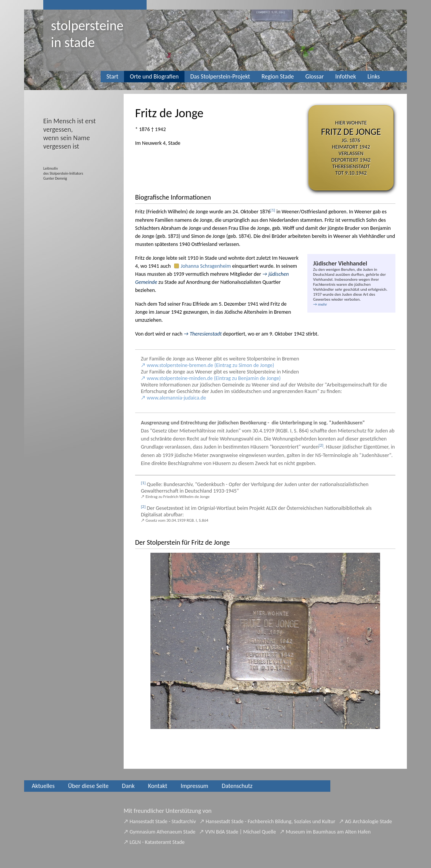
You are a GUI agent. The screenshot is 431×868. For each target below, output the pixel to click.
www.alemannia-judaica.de (177, 398)
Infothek (346, 76)
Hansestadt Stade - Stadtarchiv (163, 821)
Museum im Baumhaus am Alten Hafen (328, 832)
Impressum (194, 786)
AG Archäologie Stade (368, 821)
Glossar (315, 76)
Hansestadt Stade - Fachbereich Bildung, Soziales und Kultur (270, 821)
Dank (128, 786)
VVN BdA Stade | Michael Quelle (241, 832)
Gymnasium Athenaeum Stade (163, 832)
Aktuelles (43, 786)
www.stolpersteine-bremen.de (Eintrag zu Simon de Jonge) (211, 365)
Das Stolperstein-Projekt (220, 76)
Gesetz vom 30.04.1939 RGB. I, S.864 (177, 520)
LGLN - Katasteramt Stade (157, 842)
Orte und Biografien (154, 76)
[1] (273, 210)
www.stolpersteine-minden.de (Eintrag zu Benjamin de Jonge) (214, 378)
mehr (322, 304)
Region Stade (278, 76)
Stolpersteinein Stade (87, 34)
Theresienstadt (206, 334)
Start (112, 76)
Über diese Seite (88, 786)
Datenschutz (237, 786)
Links (374, 76)
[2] (321, 445)
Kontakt (158, 786)
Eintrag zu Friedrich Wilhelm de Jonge (178, 497)
